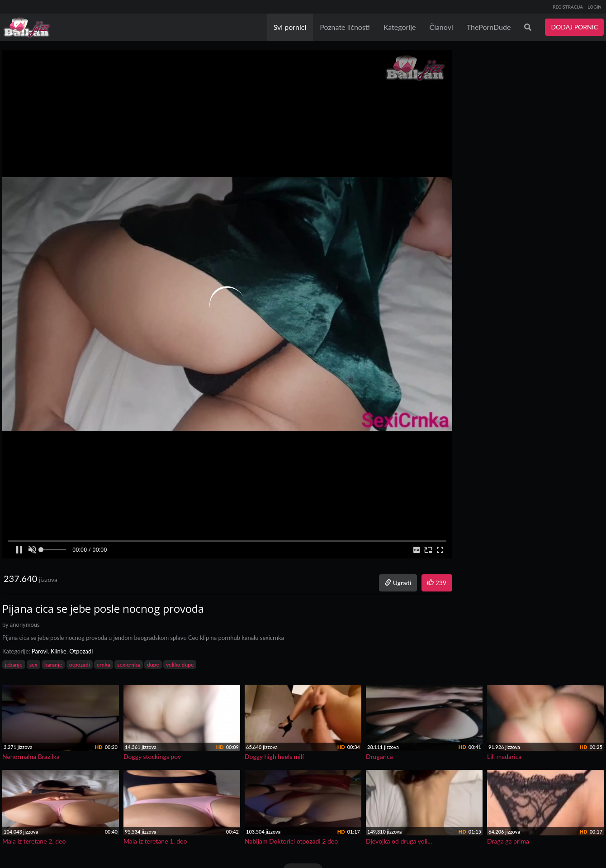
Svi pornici (290, 27)
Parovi (40, 651)
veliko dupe (180, 665)
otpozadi (80, 665)
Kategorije (400, 27)
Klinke (59, 651)
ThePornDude (489, 27)
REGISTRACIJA (568, 7)
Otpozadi (81, 651)
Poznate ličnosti (345, 27)
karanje (53, 665)
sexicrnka (128, 665)
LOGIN (594, 7)
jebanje (14, 665)
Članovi (441, 27)
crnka (104, 665)
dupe (153, 665)
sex (33, 665)
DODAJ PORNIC (574, 27)
